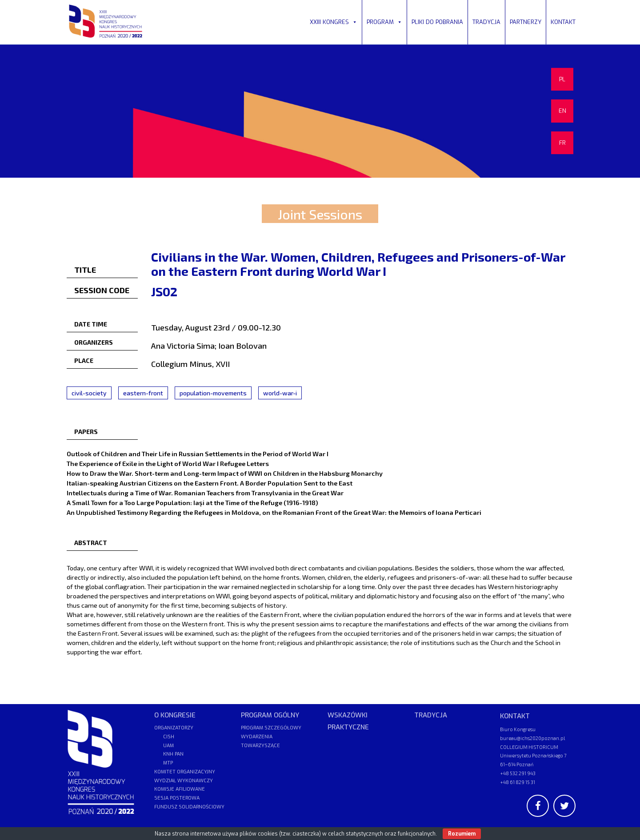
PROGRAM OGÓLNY (270, 715)
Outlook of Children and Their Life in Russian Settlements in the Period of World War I (198, 454)
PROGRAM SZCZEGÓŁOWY (271, 728)
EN (562, 111)
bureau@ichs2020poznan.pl (532, 738)
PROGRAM (384, 22)
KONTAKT (563, 22)
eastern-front (143, 393)
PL (562, 79)
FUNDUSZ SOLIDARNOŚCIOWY (189, 807)
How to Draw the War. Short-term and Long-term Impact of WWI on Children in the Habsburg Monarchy (225, 473)
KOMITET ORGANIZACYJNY (185, 772)
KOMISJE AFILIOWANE (180, 789)
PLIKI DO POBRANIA (437, 22)
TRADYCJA (486, 22)
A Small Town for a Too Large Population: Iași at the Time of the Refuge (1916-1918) (192, 502)
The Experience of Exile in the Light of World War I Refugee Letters (168, 463)
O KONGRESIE (175, 715)
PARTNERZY (526, 22)
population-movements (213, 393)
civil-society (89, 393)
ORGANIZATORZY (174, 728)
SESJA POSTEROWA (177, 798)
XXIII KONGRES (334, 22)
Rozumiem (462, 834)
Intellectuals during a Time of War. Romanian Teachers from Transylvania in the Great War (205, 493)
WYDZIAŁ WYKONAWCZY (184, 781)
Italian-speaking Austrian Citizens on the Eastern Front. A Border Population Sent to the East (210, 483)
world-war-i (280, 393)
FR (562, 143)
